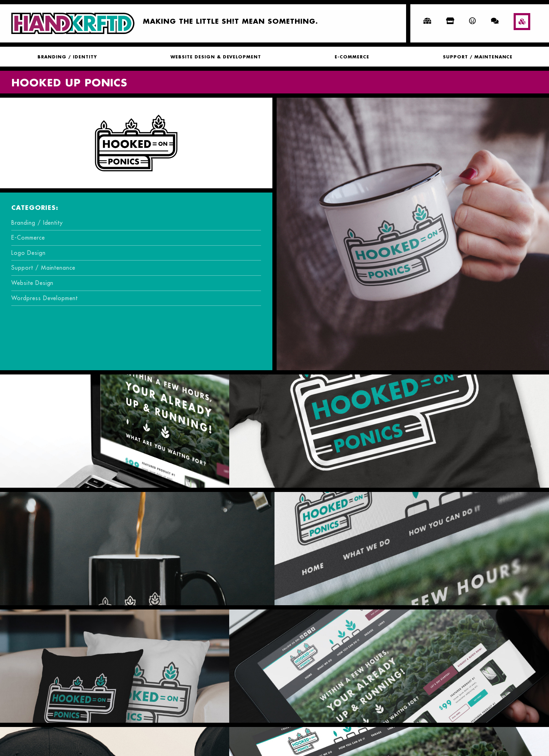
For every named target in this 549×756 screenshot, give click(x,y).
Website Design (32, 283)
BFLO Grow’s (136, 735)
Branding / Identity (67, 57)
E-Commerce (352, 57)
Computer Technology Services (413, 735)
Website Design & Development (216, 57)
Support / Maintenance (478, 57)
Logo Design (28, 253)
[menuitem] (67, 57)
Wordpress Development (45, 298)
